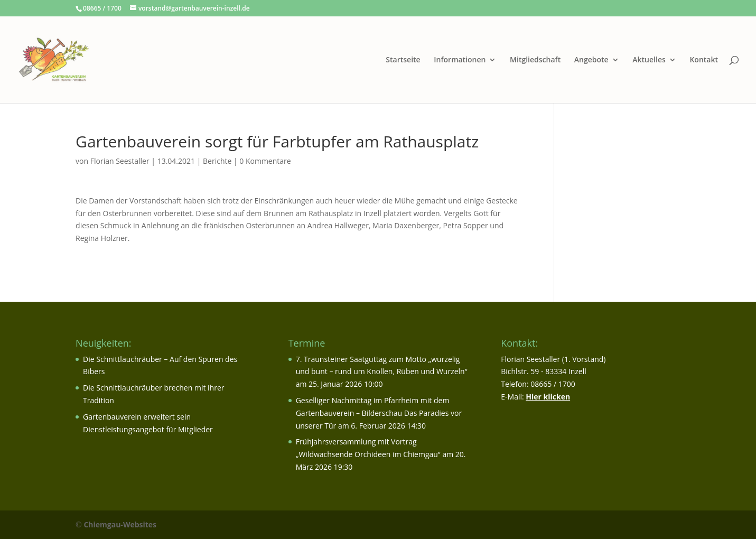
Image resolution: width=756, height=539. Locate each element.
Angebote (591, 60)
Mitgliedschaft (535, 60)
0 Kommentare (265, 161)
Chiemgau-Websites (120, 524)
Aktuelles (649, 60)
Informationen (460, 60)
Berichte (217, 161)
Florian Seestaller (120, 161)
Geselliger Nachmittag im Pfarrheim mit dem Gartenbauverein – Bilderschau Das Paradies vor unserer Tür (379, 413)
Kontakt (704, 60)
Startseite (403, 60)
